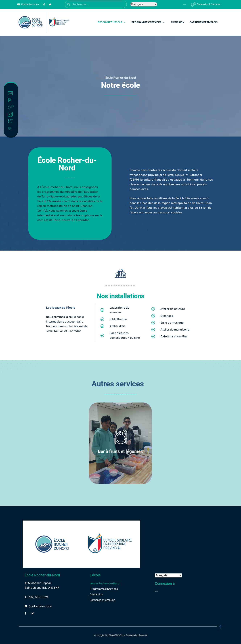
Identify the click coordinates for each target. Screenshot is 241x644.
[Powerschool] (178, 4)
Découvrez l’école (112, 22)
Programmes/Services (148, 22)
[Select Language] (144, 4)
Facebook (12, 114)
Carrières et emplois (204, 22)
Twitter (12, 121)
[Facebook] (44, 4)
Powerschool (12, 100)
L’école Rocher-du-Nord (104, 583)
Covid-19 (12, 128)
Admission (178, 22)
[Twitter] (50, 4)
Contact (12, 93)
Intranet (12, 107)
